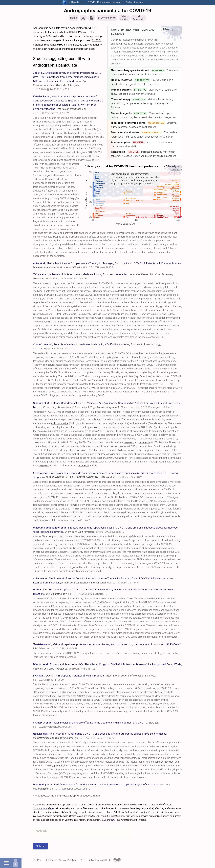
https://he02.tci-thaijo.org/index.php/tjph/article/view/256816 (66, 797)
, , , (68, 82)
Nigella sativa (60, 510)
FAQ (82, 861)
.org (76, 2)
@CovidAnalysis (68, 861)
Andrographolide (51, 455)
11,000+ (97, 41)
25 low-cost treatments (142, 61)
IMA (104, 821)
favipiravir (129, 444)
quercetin (58, 767)
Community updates (44, 809)
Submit (40, 847)
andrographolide (59, 424)
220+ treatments (169, 49)
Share (53, 861)
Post (40, 861)
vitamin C (140, 393)
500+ (151, 41)
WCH (114, 821)
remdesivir (144, 444)
